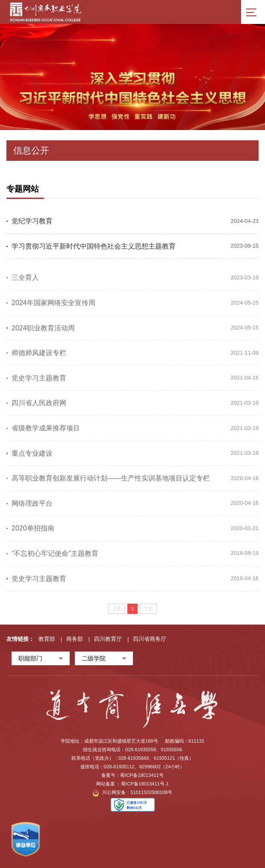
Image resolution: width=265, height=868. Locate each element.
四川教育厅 (108, 639)
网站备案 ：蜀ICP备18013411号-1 (132, 784)
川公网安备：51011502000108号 (133, 793)
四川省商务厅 (150, 639)
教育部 (47, 639)
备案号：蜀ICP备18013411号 (132, 775)
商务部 (75, 639)
